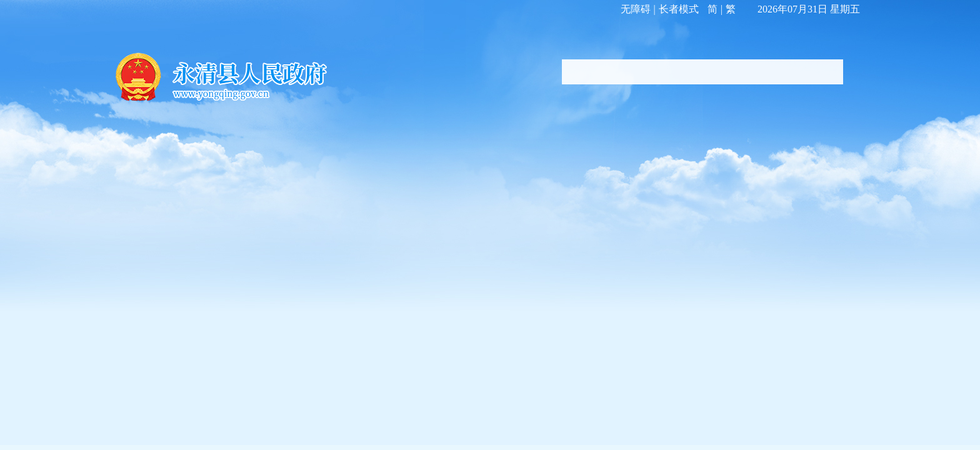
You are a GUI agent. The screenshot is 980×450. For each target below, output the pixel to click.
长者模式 (679, 9)
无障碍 (636, 9)
